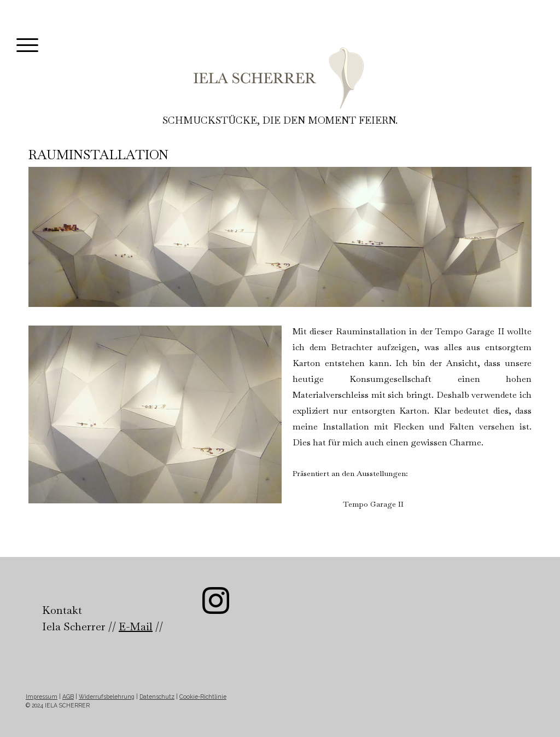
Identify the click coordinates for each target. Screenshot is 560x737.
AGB (68, 697)
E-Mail (136, 626)
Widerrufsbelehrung (107, 697)
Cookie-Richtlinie (203, 697)
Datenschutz (157, 697)
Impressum (42, 697)
